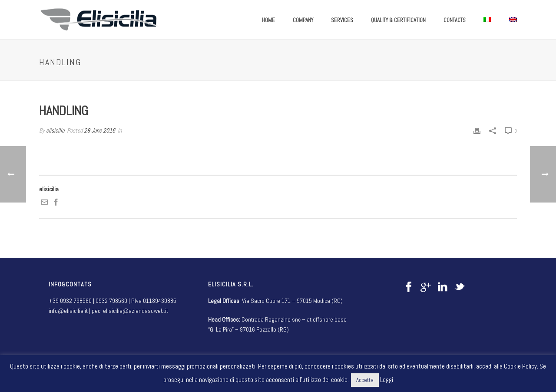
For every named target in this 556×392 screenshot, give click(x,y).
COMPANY (303, 20)
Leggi (387, 380)
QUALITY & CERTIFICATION (398, 20)
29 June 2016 (99, 130)
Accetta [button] (365, 380)
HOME (268, 20)
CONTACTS (455, 20)
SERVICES (342, 20)
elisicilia (55, 130)
